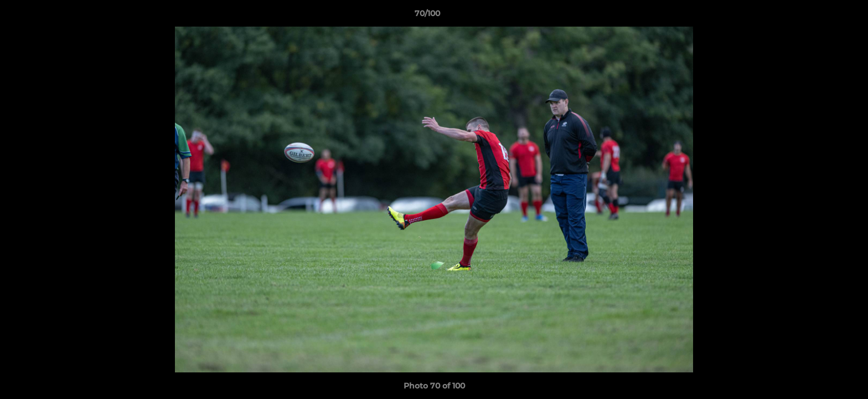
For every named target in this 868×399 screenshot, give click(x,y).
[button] (821, 16)
